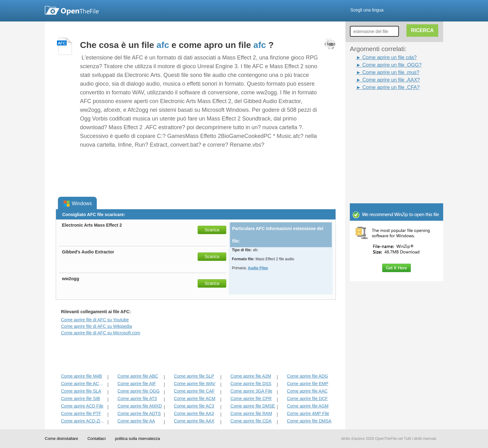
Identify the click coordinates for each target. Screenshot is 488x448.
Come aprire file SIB (80, 398)
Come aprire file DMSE (253, 406)
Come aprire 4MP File (308, 413)
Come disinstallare (61, 439)
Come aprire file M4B (82, 376)
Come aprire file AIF (137, 384)
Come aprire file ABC (138, 376)
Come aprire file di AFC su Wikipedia (96, 326)
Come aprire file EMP (308, 384)
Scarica (212, 230)
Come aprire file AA (136, 421)
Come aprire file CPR (251, 398)
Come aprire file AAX (194, 421)
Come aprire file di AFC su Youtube (95, 320)
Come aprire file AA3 (194, 413)
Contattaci (97, 439)
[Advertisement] (387, 105)
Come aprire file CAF (194, 391)
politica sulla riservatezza (137, 439)
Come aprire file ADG (307, 376)
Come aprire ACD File (82, 406)
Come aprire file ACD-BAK (84, 384)
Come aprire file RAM (251, 413)
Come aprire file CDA (251, 421)
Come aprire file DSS (251, 384)
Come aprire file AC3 (194, 406)
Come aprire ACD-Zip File (84, 421)
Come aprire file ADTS (139, 413)
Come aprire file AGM (308, 406)
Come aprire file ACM (195, 398)
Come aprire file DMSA (309, 421)
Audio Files (258, 268)
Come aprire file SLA (81, 391)
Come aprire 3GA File (251, 391)
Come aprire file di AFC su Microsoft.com (101, 333)
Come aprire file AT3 (137, 398)
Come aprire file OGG (138, 391)
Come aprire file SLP (194, 376)
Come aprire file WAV (195, 384)
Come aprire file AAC (307, 391)
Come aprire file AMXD (139, 406)
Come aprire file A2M (251, 376)
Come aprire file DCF (307, 398)
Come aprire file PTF (81, 413)
